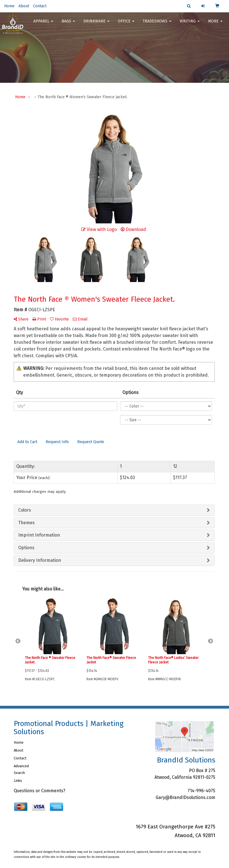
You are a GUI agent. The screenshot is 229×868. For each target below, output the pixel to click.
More (215, 22)
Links (18, 781)
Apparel (43, 22)
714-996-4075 (201, 791)
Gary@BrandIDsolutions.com (185, 797)
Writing (190, 22)
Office (126, 22)
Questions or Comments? (39, 791)
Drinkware (96, 22)
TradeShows (157, 22)
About (24, 6)
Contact (40, 6)
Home (9, 6)
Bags (68, 22)
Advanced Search (21, 769)
